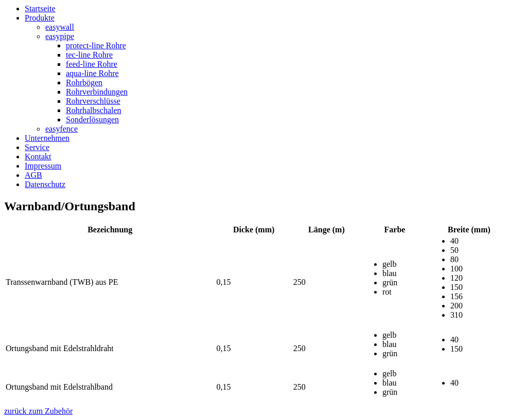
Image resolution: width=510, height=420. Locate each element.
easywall (60, 27)
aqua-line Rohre (92, 73)
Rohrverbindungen (97, 92)
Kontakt (38, 157)
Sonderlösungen (92, 120)
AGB (33, 175)
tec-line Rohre (89, 55)
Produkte (40, 18)
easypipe (60, 36)
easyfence (61, 129)
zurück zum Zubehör (38, 411)
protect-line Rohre (96, 45)
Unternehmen (47, 138)
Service (37, 147)
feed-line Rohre (92, 64)
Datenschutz (45, 184)
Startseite (40, 8)
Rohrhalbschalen (94, 110)
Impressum (43, 166)
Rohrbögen (84, 83)
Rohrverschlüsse (93, 101)
